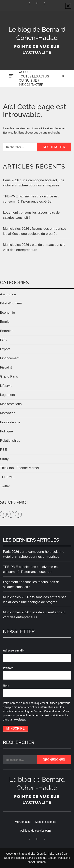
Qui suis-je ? (29, 81)
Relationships (10, 441)
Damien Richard (14, 858)
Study (4, 459)
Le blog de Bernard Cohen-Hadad (37, 34)
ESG (4, 340)
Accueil (26, 72)
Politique (6, 431)
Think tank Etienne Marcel (19, 468)
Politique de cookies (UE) (35, 831)
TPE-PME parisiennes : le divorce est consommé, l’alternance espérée (31, 199)
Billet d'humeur (11, 303)
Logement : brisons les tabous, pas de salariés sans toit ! (31, 215)
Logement (7, 395)
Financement (10, 358)
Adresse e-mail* (13, 651)
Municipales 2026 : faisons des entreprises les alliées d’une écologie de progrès (35, 231)
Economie (7, 313)
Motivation (8, 413)
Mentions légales (46, 822)
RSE (3, 450)
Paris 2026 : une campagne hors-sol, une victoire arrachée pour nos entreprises (34, 183)
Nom (6, 686)
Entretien (7, 331)
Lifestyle (6, 386)
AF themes (39, 862)
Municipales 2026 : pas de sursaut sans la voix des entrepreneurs (34, 247)
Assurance (8, 294)
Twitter (5, 486)
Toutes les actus (34, 76)
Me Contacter (31, 85)
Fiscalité (6, 367)
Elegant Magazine (59, 858)
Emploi (5, 322)
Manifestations (11, 404)
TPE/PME (7, 477)
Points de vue (10, 422)
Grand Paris (9, 376)
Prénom (8, 668)
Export (5, 349)
